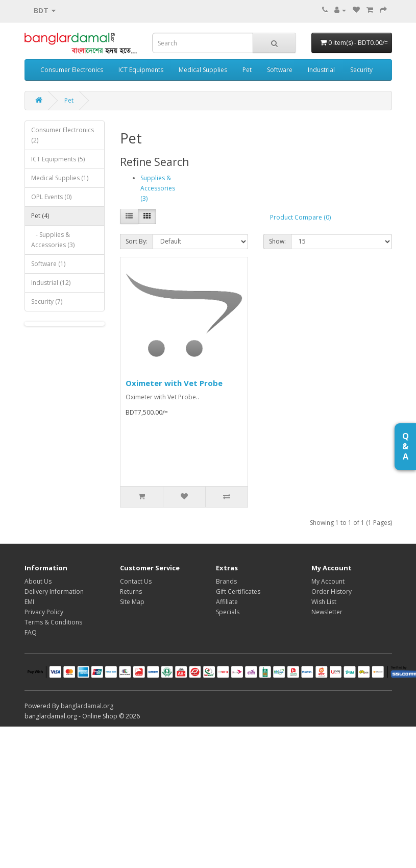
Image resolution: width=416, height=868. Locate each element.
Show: (277, 241)
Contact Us (136, 581)
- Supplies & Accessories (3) (53, 240)
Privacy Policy (44, 612)
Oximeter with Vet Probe (174, 383)
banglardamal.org (87, 706)
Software (280, 70)
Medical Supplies (203, 70)
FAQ (31, 632)
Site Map (132, 602)
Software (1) (48, 264)
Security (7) (47, 302)
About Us (38, 581)
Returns (131, 592)
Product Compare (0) (300, 217)
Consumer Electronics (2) (63, 135)
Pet (247, 70)
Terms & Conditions (53, 622)
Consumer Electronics (72, 70)
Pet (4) (40, 216)
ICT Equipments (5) (58, 159)
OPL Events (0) (51, 197)
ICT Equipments (141, 70)
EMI (29, 602)
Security (361, 70)
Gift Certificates (238, 592)
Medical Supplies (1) (60, 178)
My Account (328, 581)
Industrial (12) (51, 283)
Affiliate (227, 602)
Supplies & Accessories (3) (158, 188)
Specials (228, 612)
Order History (332, 592)
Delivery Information (54, 592)
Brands (226, 581)
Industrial (321, 70)
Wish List (324, 602)
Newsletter (327, 612)
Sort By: (137, 241)
